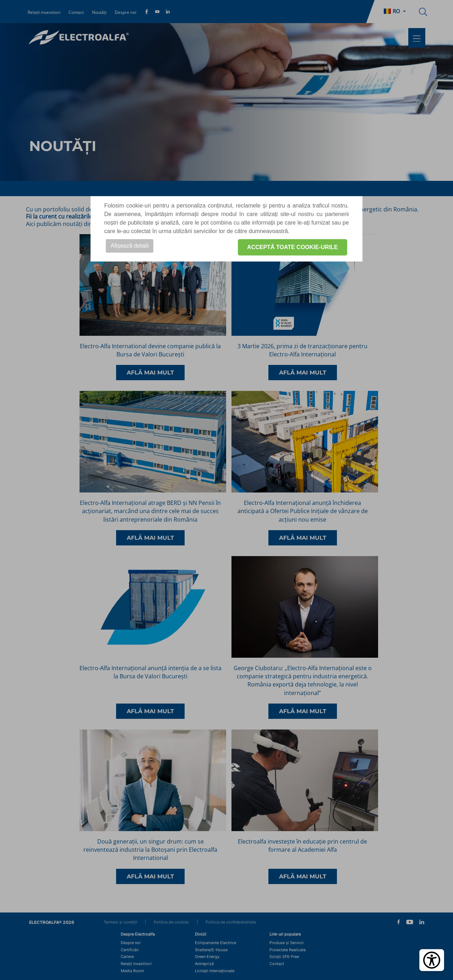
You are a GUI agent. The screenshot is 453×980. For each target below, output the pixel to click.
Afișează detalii (130, 246)
